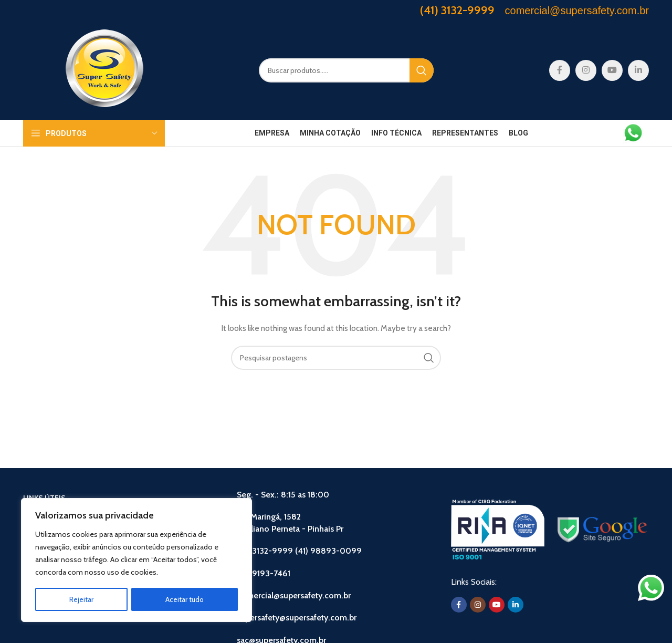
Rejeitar (81, 599)
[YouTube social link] (612, 70)
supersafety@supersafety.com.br (297, 618)
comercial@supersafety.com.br (294, 595)
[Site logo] (104, 69)
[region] (136, 561)
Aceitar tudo (185, 599)
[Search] (346, 70)
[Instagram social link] (586, 70)
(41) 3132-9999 (457, 10)
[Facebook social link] (560, 70)
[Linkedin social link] (638, 70)
